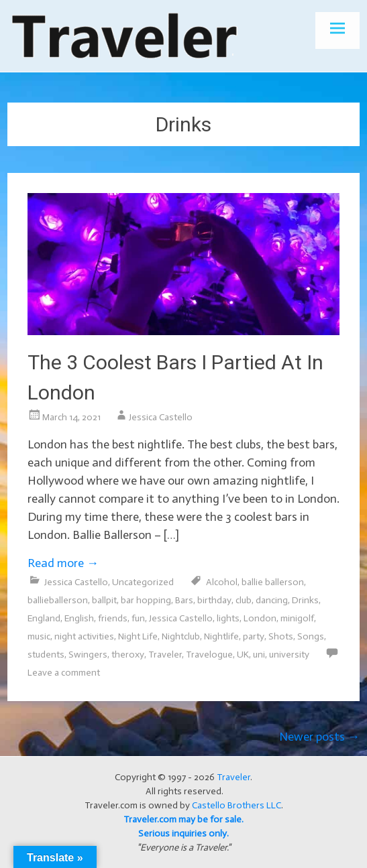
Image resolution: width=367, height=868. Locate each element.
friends (113, 618)
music (39, 636)
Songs (311, 636)
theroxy (128, 655)
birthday (214, 600)
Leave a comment (64, 673)
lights (228, 618)
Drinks (305, 600)
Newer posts (319, 737)
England (44, 618)
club (244, 600)
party (254, 636)
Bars (184, 600)
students (46, 655)
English (79, 618)
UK (243, 655)
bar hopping (146, 600)
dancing (272, 600)
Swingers (88, 655)
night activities (84, 636)
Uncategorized (143, 582)
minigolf (297, 618)
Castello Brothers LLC (237, 805)
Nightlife (221, 636)
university (289, 655)
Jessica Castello (161, 417)
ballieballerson (58, 600)
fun (138, 618)
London (260, 618)
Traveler (165, 655)
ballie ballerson (273, 582)
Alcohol (222, 582)
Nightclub (181, 636)
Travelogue (209, 655)
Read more (63, 563)
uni (259, 655)
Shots (281, 636)
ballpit (104, 600)
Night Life (138, 636)
